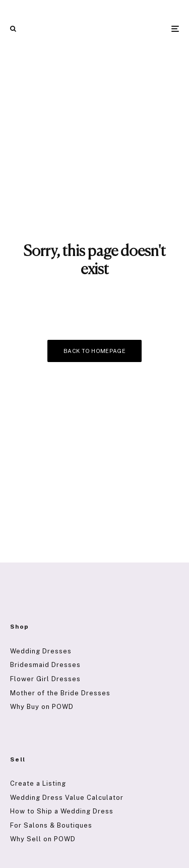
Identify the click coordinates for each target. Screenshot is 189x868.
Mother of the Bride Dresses (60, 693)
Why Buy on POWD (42, 707)
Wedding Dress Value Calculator (67, 798)
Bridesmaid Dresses (45, 665)
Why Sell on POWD (43, 839)
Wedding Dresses (41, 651)
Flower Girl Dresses (45, 679)
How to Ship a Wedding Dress (62, 811)
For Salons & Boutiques (51, 825)
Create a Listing (38, 783)
